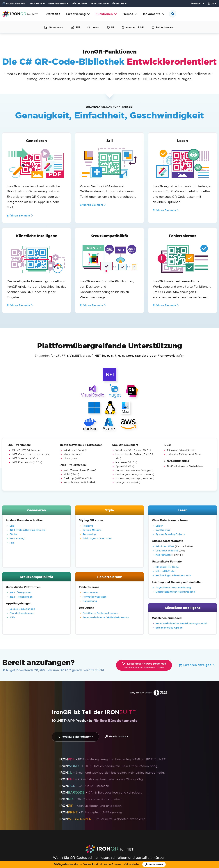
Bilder (159, 526)
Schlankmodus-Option (169, 628)
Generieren (54, 27)
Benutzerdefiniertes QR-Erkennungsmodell (181, 623)
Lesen (93, 27)
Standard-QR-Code (167, 567)
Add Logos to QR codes (97, 538)
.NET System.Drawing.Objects (27, 530)
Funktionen (106, 14)
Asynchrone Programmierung (173, 587)
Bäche (13, 534)
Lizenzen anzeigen (197, 665)
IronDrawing (17, 538)
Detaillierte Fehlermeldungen (100, 613)
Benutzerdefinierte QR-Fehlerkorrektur (106, 617)
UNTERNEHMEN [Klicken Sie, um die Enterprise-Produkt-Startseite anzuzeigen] (57, 4)
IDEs (12, 617)
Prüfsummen (90, 592)
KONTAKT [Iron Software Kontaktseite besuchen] (196, 4)
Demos (130, 14)
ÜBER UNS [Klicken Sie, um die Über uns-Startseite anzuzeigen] (118, 4)
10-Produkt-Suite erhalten (75, 737)
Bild (12, 526)
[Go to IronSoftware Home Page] (14, 4)
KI (110, 27)
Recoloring (89, 534)
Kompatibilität (133, 27)
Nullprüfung (90, 601)
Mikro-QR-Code (165, 571)
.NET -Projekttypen (21, 597)
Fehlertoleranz (163, 27)
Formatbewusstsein (95, 597)
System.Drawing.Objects (170, 534)
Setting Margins (92, 530)
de (211, 4)
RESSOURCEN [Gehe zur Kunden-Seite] (98, 4)
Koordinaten (163, 555)
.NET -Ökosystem (20, 592)
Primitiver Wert (165, 546)
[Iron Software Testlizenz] (154, 864)
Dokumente (154, 14)
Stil (75, 27)
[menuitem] (38, 4)
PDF (12, 543)
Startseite (53, 14)
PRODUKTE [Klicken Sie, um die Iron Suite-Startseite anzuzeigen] (36, 4)
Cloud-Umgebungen (22, 613)
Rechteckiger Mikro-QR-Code (173, 575)
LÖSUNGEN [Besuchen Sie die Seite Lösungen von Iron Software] (78, 4)
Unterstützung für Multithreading (175, 592)
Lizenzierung (78, 14)
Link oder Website (167, 551)
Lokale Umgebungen (22, 609)
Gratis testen (117, 737)
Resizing (88, 526)
